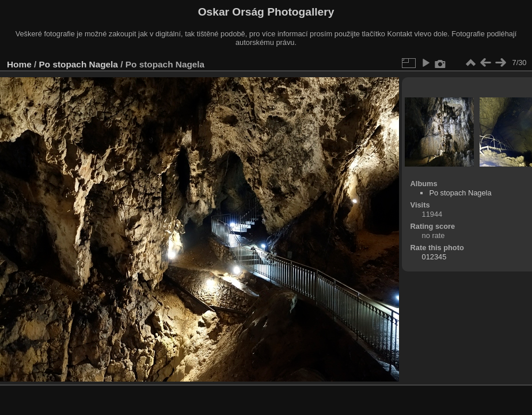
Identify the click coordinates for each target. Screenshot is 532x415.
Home (19, 64)
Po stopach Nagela (79, 64)
